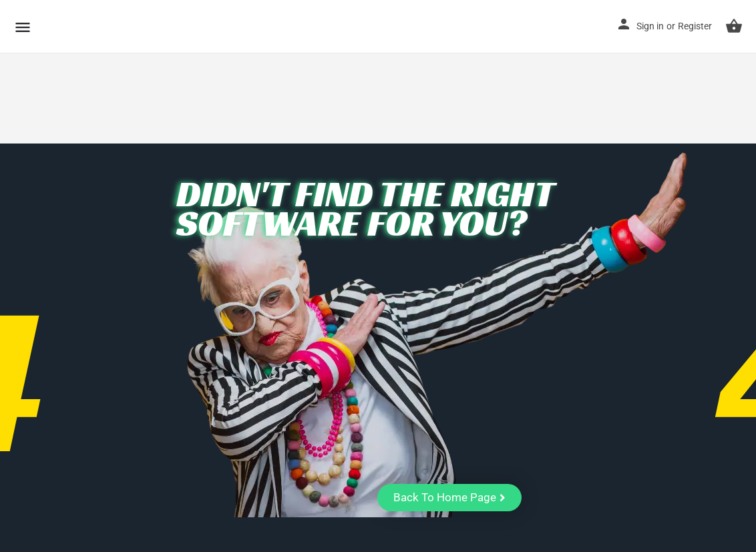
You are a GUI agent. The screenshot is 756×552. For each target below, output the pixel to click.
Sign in (650, 26)
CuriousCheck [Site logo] (109, 26)
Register (695, 26)
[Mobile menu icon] (23, 27)
